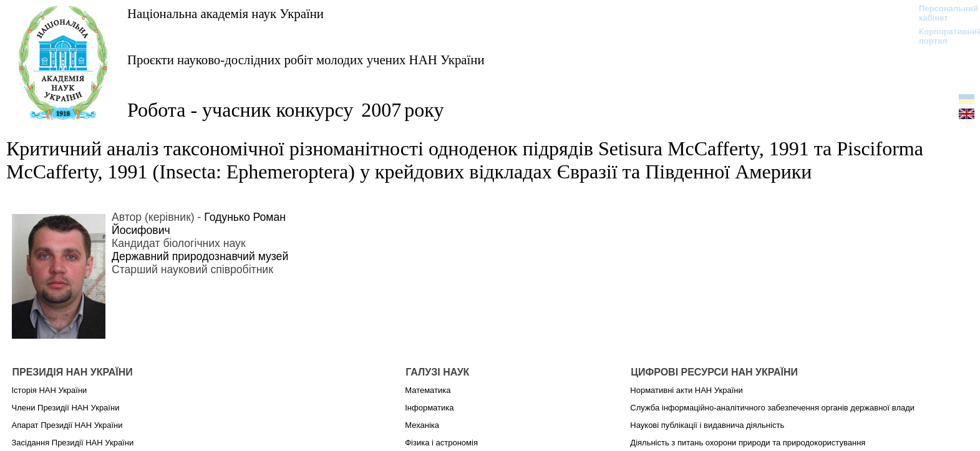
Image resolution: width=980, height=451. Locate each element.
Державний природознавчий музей (200, 256)
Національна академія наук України (226, 13)
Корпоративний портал (942, 36)
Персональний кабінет (942, 13)
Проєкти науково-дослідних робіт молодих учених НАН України (306, 60)
